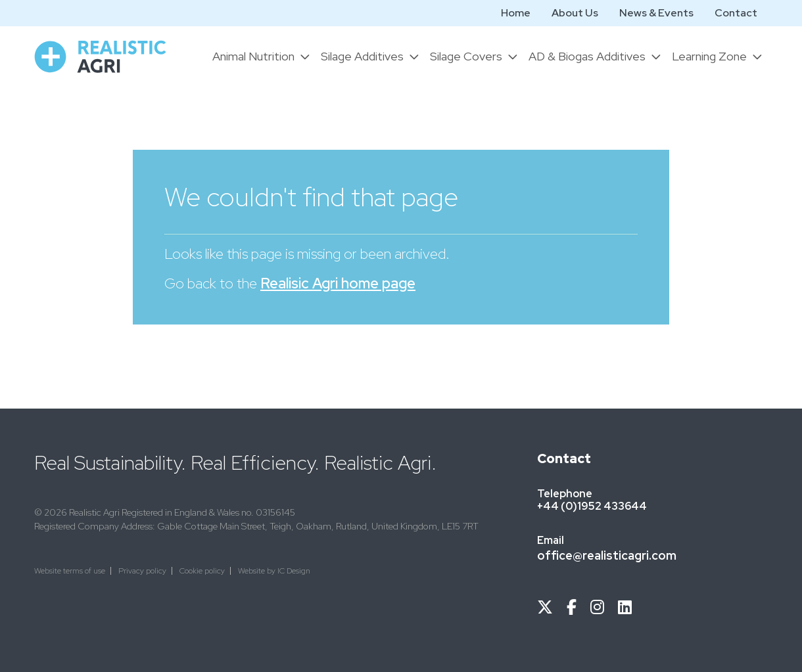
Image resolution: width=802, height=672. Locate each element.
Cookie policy (202, 571)
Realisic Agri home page (338, 283)
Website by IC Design (274, 571)
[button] (261, 56)
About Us (575, 13)
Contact (736, 13)
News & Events (656, 13)
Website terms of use (70, 571)
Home (516, 13)
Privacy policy (142, 571)
